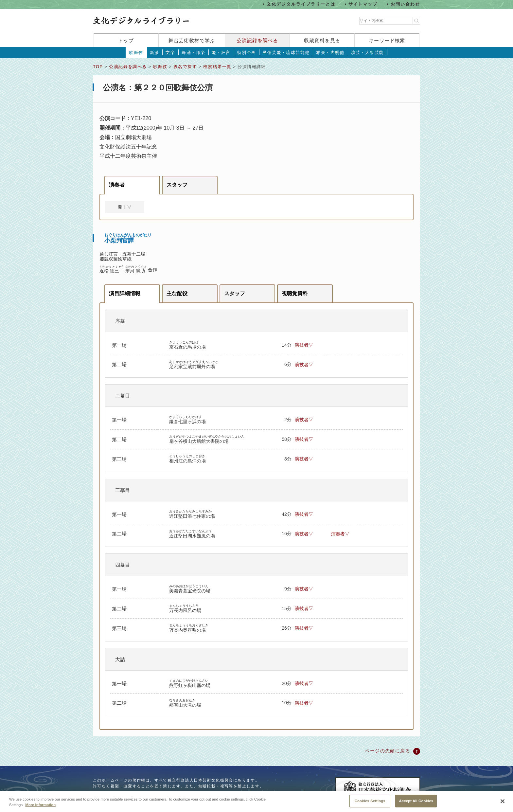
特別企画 (247, 53)
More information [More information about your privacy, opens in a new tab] (40, 809)
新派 (155, 53)
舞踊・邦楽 (193, 53)
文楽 (170, 53)
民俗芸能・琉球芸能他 (286, 53)
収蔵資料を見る (322, 40)
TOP (98, 67)
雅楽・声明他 (330, 53)
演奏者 (117, 185)
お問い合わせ (405, 4)
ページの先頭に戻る (388, 751)
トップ (126, 40)
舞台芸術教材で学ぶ (192, 40)
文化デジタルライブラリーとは (301, 4)
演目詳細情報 (125, 293)
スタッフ (177, 185)
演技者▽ (304, 345)
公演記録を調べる (257, 40)
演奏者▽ (340, 534)
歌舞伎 (136, 53)
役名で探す (185, 67)
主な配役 (177, 293)
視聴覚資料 (295, 293)
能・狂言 (221, 53)
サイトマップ (363, 4)
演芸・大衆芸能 (368, 53)
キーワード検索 (387, 40)
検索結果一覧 (217, 67)
